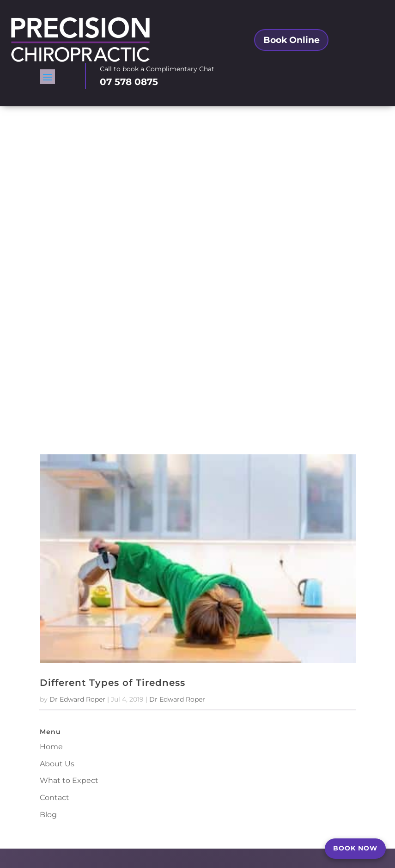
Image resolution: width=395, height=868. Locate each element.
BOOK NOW (355, 848)
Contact (55, 488)
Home (51, 437)
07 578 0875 (129, 87)
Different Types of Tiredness (112, 373)
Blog (48, 505)
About (140, 811)
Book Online (292, 46)
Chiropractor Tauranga (298, 811)
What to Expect (69, 471)
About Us (57, 454)
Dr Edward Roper (77, 390)
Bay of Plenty (160, 620)
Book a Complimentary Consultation (207, 811)
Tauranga (140, 608)
